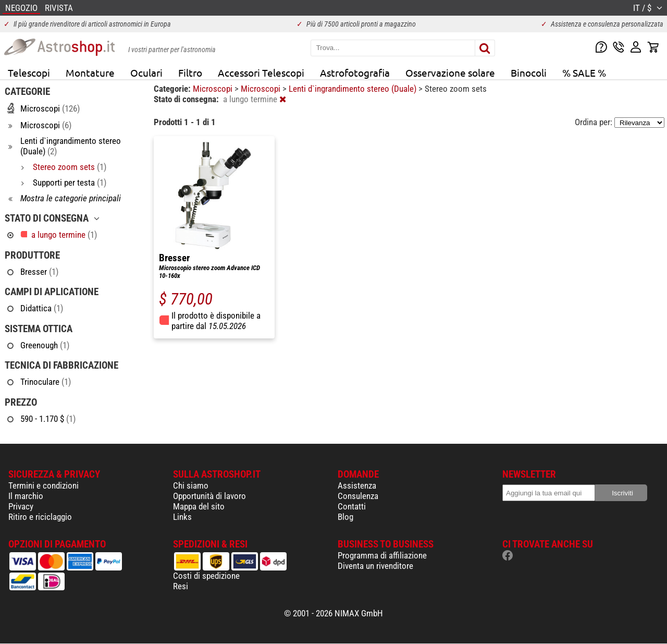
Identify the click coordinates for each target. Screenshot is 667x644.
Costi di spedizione (206, 576)
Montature (90, 72)
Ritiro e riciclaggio (40, 517)
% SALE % (584, 72)
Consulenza (358, 496)
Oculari (146, 72)
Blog (345, 517)
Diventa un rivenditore (375, 566)
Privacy (21, 506)
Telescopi (29, 72)
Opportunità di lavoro (209, 496)
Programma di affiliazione (382, 555)
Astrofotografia (355, 72)
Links (182, 517)
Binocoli (529, 72)
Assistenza (357, 485)
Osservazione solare (450, 72)
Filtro (190, 72)
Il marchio (26, 496)
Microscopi (214, 89)
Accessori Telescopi (261, 72)
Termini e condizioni (44, 485)
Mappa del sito (199, 506)
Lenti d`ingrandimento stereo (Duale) (354, 89)
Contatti (352, 506)
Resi (181, 586)
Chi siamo (191, 485)
